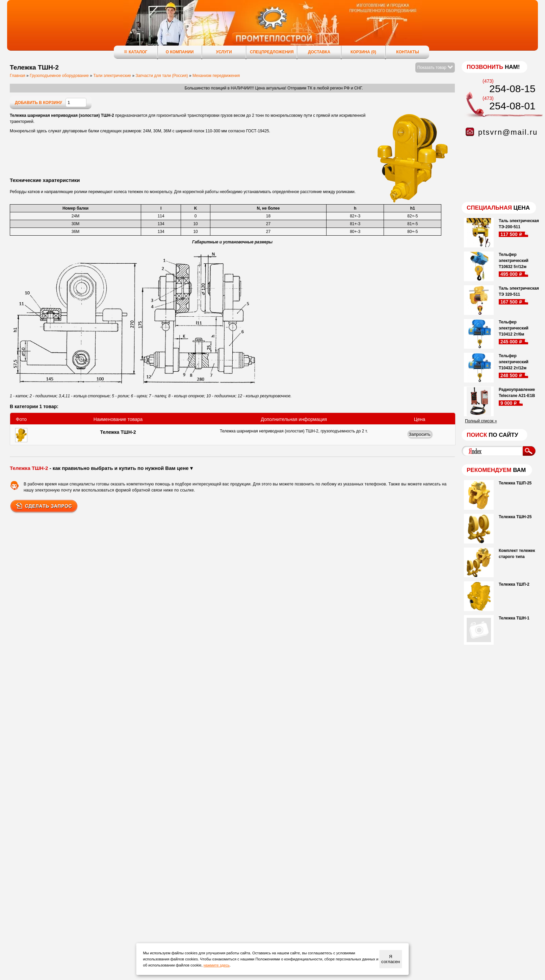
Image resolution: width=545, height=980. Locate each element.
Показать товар (435, 68)
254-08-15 (512, 89)
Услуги (224, 52)
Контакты (407, 52)
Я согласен (391, 959)
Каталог (136, 52)
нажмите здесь (217, 965)
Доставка (319, 52)
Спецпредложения (272, 52)
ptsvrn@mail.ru (508, 132)
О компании (180, 52)
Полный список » (481, 421)
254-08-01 (512, 106)
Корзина (363, 52)
